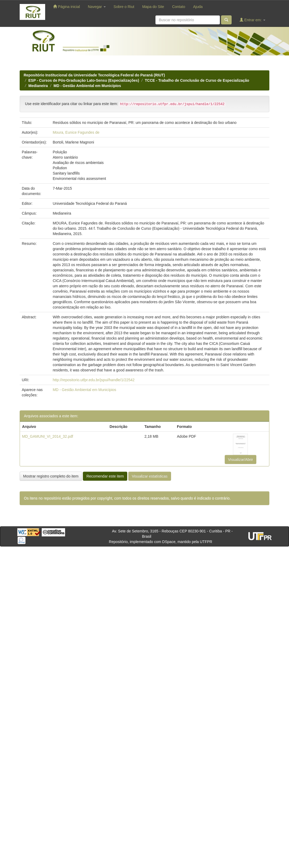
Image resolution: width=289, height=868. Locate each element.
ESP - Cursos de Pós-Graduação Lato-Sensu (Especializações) (84, 80)
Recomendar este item (105, 476)
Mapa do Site (153, 7)
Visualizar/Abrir (241, 459)
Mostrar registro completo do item (51, 476)
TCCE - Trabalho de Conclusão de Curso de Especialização (197, 80)
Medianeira (38, 86)
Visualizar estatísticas (150, 476)
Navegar (97, 7)
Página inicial (66, 6)
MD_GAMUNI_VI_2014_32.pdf (48, 436)
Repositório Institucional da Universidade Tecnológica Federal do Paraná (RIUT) (94, 75)
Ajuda (198, 7)
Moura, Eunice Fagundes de (76, 132)
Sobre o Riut (124, 7)
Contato (179, 7)
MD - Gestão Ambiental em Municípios (87, 86)
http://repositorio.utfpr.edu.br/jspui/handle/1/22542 (93, 380)
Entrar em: (252, 20)
